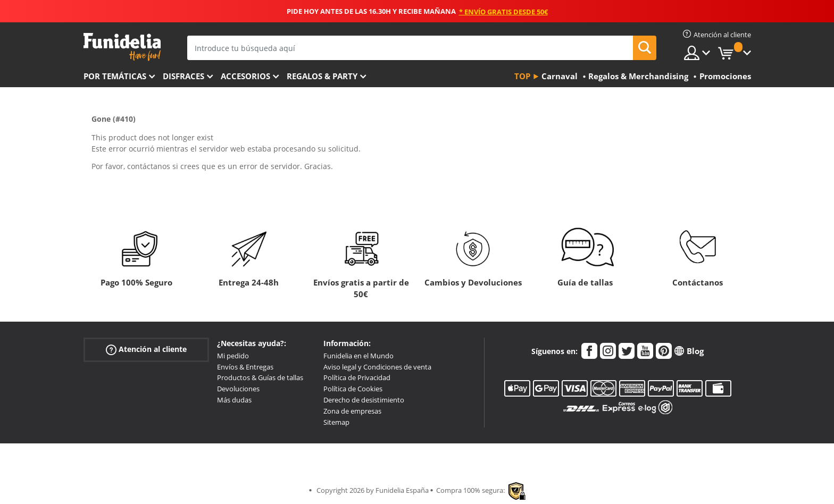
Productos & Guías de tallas (260, 377)
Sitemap (336, 422)
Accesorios (245, 76)
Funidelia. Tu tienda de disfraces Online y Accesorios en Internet (122, 47)
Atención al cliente (146, 350)
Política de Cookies (353, 389)
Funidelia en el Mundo (358, 356)
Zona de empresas (352, 411)
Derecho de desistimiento (364, 400)
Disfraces (184, 76)
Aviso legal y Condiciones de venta (377, 367)
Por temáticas (115, 76)
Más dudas (234, 400)
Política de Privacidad (357, 377)
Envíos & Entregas (245, 367)
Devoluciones (238, 389)
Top (522, 76)
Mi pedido (233, 356)
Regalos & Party (322, 76)
